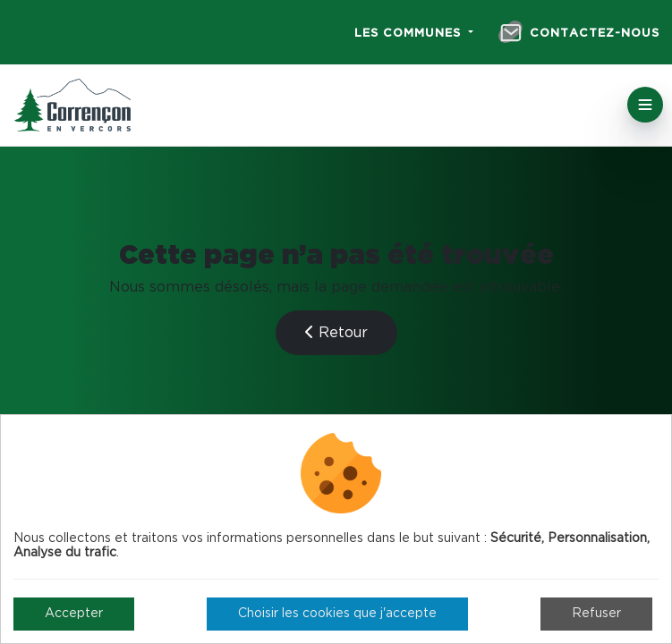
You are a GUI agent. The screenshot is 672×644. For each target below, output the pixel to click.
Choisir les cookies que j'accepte (337, 614)
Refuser (596, 614)
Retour (336, 332)
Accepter (74, 614)
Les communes (410, 34)
